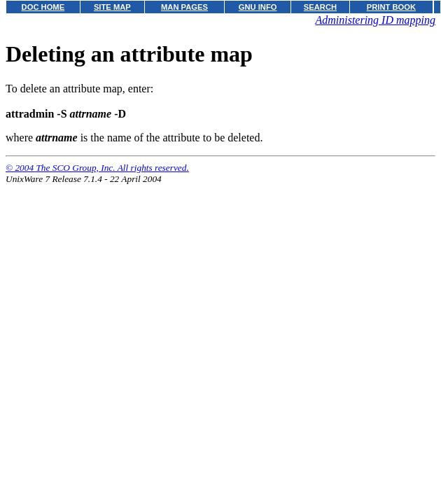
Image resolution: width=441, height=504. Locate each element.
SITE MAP (112, 7)
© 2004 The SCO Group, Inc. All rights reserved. (97, 168)
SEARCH (320, 7)
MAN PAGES (184, 7)
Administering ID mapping (375, 20)
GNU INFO (258, 7)
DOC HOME (43, 7)
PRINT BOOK (391, 7)
